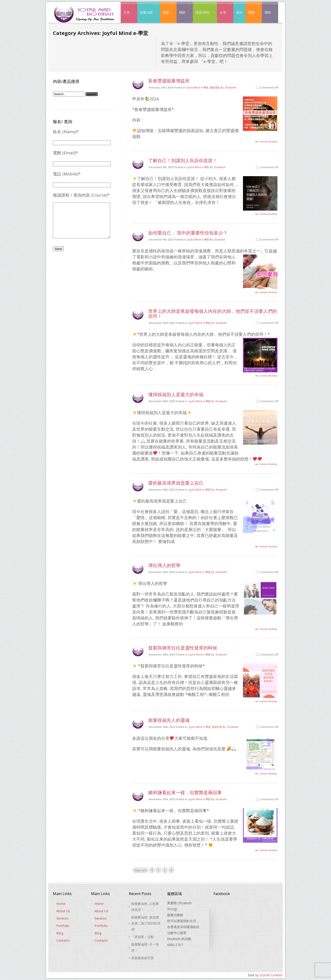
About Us (63, 911)
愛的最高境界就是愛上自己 (176, 483)
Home (61, 904)
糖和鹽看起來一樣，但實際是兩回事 (185, 792)
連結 (239, 12)
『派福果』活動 (143, 937)
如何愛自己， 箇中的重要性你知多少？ (188, 233)
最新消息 (215, 87)
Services (62, 918)
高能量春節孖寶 (143, 958)
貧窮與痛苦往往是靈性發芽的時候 (183, 648)
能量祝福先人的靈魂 (169, 720)
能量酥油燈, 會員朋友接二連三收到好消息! (146, 923)
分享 (224, 9)
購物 (252, 9)
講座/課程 (204, 9)
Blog (60, 933)
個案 (167, 9)
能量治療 (147, 9)
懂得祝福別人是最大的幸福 (176, 394)
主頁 (128, 9)
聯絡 (269, 9)
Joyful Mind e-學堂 (197, 87)
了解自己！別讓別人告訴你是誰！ (183, 160)
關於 (184, 9)
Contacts (63, 940)
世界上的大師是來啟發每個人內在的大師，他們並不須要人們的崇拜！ (213, 314)
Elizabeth (231, 87)
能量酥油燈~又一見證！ (145, 947)
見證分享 (217, 727)
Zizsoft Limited (271, 975)
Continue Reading (268, 141)
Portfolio (63, 926)
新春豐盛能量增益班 (169, 81)
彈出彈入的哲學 (164, 565)
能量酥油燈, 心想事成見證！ (145, 907)
